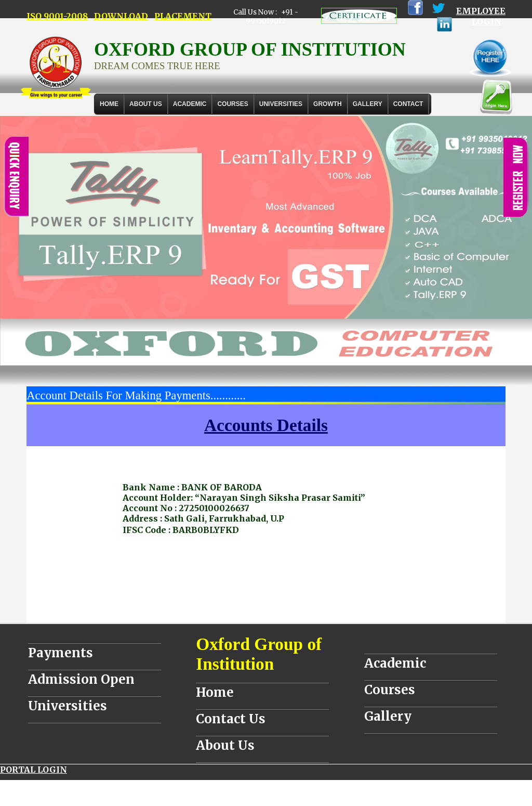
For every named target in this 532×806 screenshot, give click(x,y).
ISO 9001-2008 (57, 16)
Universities (68, 706)
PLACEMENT (183, 16)
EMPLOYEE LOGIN (481, 16)
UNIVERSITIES (281, 104)
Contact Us (231, 719)
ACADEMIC (190, 104)
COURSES (232, 104)
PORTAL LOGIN (34, 770)
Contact (408, 104)
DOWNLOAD (121, 16)
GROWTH (328, 104)
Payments (61, 653)
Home (109, 104)
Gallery (368, 104)
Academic (395, 663)
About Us (146, 104)
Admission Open (81, 679)
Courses (390, 690)
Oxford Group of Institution (259, 654)
